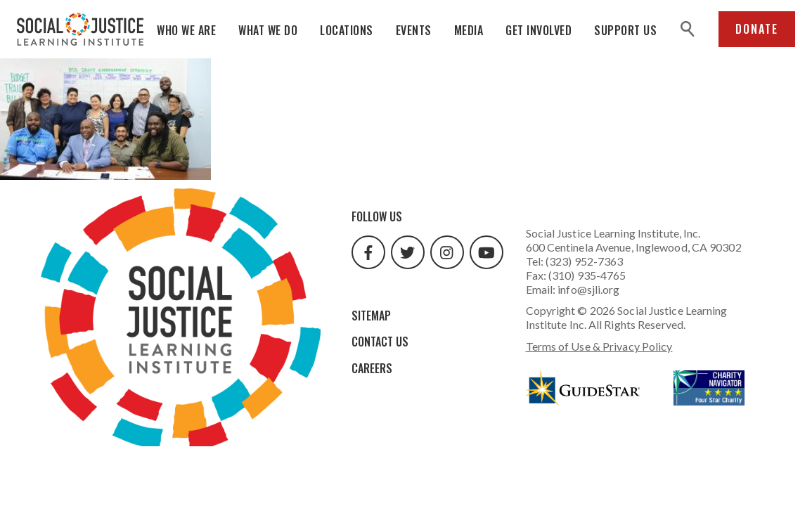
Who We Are (186, 30)
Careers (372, 368)
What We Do (268, 30)
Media (469, 30)
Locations (347, 30)
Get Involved (539, 30)
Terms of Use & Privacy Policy (599, 346)
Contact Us (380, 342)
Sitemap (371, 316)
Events (414, 30)
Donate (757, 29)
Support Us (625, 30)
